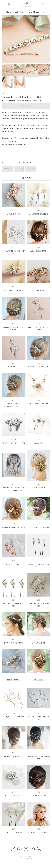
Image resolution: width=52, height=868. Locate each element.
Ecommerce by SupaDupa (28, 858)
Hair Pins (7, 169)
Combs (19, 169)
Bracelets (30, 169)
